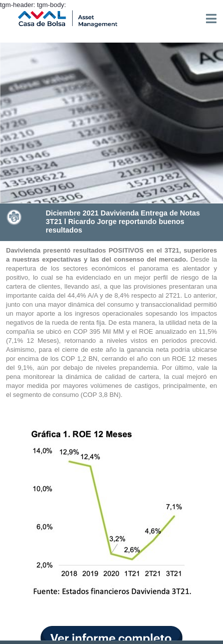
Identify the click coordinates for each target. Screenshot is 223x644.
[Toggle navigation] (211, 19)
